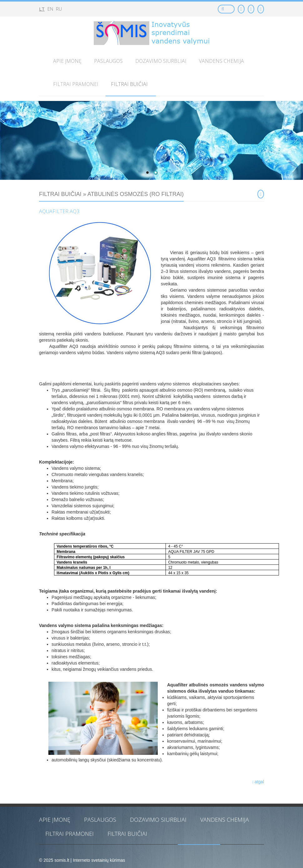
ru (59, 9)
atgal (258, 782)
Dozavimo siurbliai (158, 820)
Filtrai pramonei (70, 834)
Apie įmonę (55, 820)
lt (42, 9)
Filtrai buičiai (127, 834)
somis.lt (62, 860)
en (50, 9)
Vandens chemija (225, 820)
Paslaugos (100, 820)
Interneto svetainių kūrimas (99, 860)
